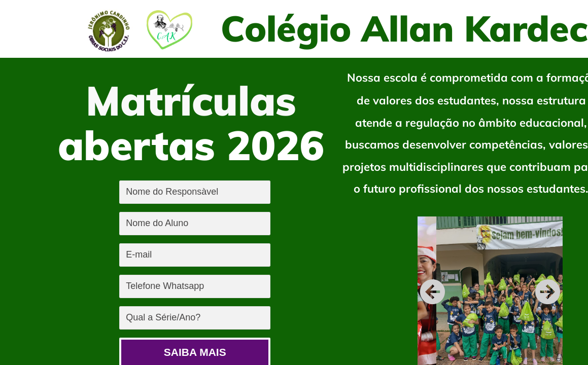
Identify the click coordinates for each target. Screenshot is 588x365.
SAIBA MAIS (195, 352)
